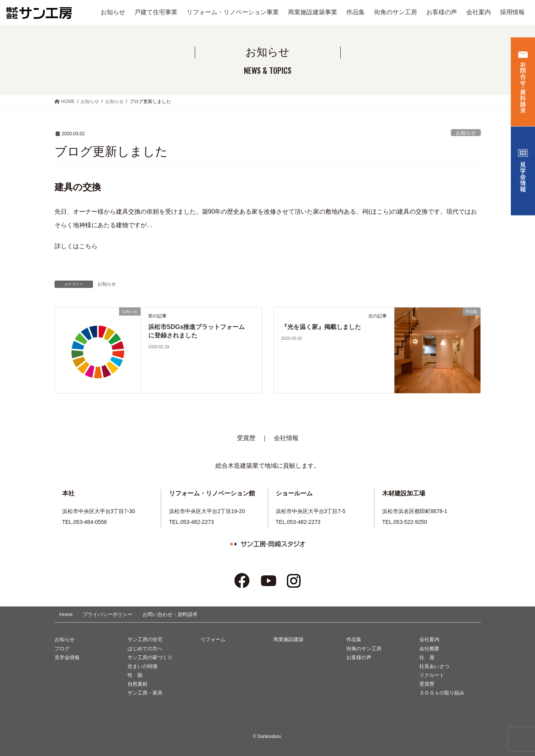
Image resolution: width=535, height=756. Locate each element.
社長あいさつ (434, 666)
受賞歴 (246, 438)
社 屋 (427, 657)
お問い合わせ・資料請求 (170, 614)
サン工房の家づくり (150, 657)
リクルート (432, 675)
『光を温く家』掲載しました (321, 327)
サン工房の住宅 (145, 639)
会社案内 (429, 639)
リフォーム (213, 639)
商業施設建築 (288, 639)
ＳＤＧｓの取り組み (442, 693)
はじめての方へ (145, 649)
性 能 (135, 675)
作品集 (354, 639)
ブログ (62, 649)
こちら (88, 246)
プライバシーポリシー (108, 614)
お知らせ (466, 133)
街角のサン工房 (364, 649)
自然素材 (137, 684)
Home (66, 614)
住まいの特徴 (142, 666)
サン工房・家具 (145, 693)
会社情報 (286, 438)
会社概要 (429, 649)
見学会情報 (67, 657)
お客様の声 (359, 657)
